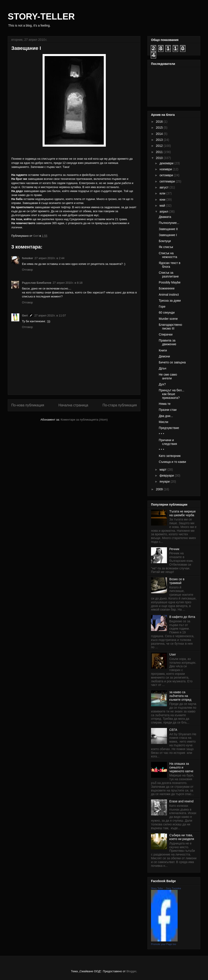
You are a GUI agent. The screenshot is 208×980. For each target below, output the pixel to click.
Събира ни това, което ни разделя (182, 837)
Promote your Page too (164, 944)
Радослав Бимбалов (37, 283)
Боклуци (165, 241)
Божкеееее (167, 288)
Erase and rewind (182, 801)
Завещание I (168, 235)
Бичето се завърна (172, 362)
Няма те (165, 404)
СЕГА (173, 730)
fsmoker (28, 258)
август (164, 187)
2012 (160, 146)
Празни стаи (168, 410)
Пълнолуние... (169, 223)
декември (167, 163)
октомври (167, 175)
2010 (160, 158)
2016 (160, 122)
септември (168, 181)
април (164, 212)
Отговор (27, 270)
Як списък (166, 247)
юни (163, 200)
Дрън (163, 368)
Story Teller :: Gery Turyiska (166, 888)
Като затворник (170, 456)
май (163, 206)
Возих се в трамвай (177, 581)
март (163, 470)
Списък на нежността (168, 255)
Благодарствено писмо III (170, 327)
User (173, 654)
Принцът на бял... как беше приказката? (172, 394)
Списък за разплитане (169, 275)
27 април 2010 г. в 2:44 (50, 258)
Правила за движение (168, 342)
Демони (164, 356)
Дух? (162, 384)
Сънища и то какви (172, 462)
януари (165, 481)
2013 (160, 140)
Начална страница (73, 405)
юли (163, 193)
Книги (163, 350)
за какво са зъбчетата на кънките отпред (180, 696)
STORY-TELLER (41, 16)
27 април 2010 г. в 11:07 (50, 315)
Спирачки (166, 334)
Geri (25, 315)
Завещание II (168, 229)
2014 (160, 134)
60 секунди (167, 312)
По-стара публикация (120, 405)
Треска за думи (170, 301)
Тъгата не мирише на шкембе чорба (183, 513)
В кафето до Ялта (182, 617)
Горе (162, 307)
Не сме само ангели (168, 376)
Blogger (131, 971)
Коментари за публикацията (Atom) (84, 420)
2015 (160, 128)
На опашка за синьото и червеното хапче (181, 767)
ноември (166, 169)
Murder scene (168, 319)
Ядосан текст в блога (170, 265)
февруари (167, 475)
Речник (174, 549)
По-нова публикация (28, 405)
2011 (160, 152)
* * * (161, 434)
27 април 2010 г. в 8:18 (68, 283)
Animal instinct (169, 295)
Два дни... (166, 416)
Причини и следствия (168, 442)
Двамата (165, 217)
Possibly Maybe (170, 282)
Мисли (163, 422)
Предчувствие (169, 428)
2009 (160, 489)
